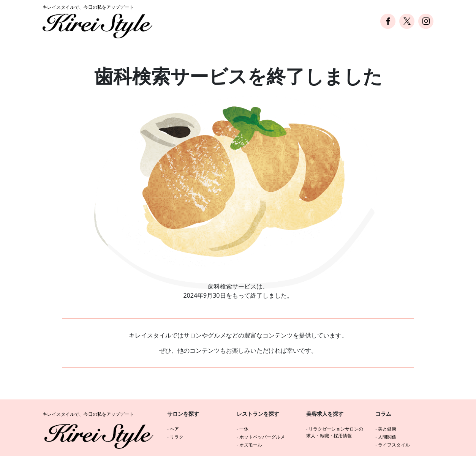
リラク (177, 437)
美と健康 (387, 429)
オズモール (251, 445)
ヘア (174, 429)
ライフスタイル (394, 445)
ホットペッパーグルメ (262, 437)
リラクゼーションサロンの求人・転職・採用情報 (335, 432)
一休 (244, 429)
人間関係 (387, 437)
